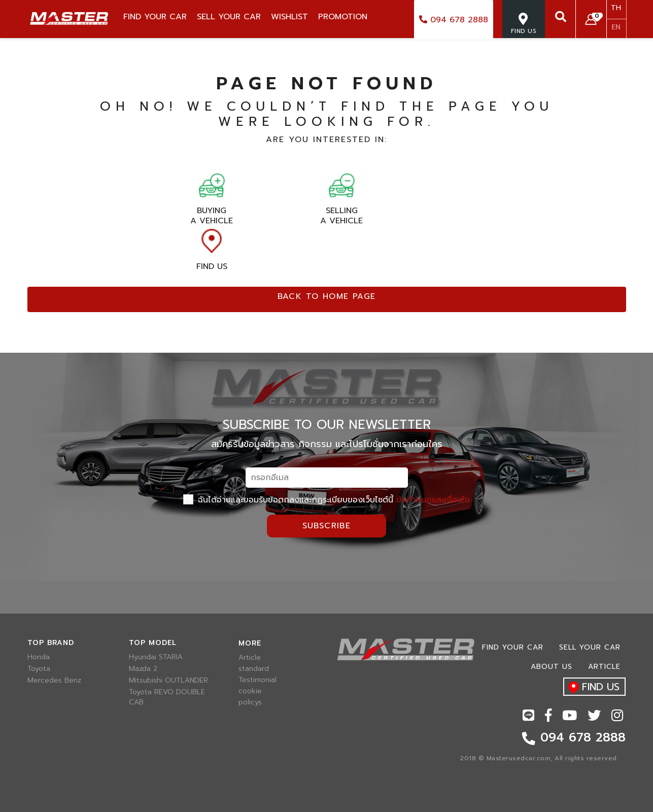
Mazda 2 (143, 669)
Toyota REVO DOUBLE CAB (167, 697)
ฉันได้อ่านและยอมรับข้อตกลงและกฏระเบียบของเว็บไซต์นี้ (326, 500)
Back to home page (327, 296)
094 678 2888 (454, 20)
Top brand (51, 643)
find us (591, 687)
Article (250, 658)
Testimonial (257, 680)
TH (616, 8)
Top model (153, 643)
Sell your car (590, 647)
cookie (250, 691)
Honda (39, 657)
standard (254, 669)
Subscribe (327, 526)
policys (250, 702)
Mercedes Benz (54, 681)
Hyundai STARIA (156, 657)
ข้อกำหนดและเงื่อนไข (433, 500)
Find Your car (513, 647)
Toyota (39, 669)
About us (552, 667)
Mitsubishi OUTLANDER (168, 681)
